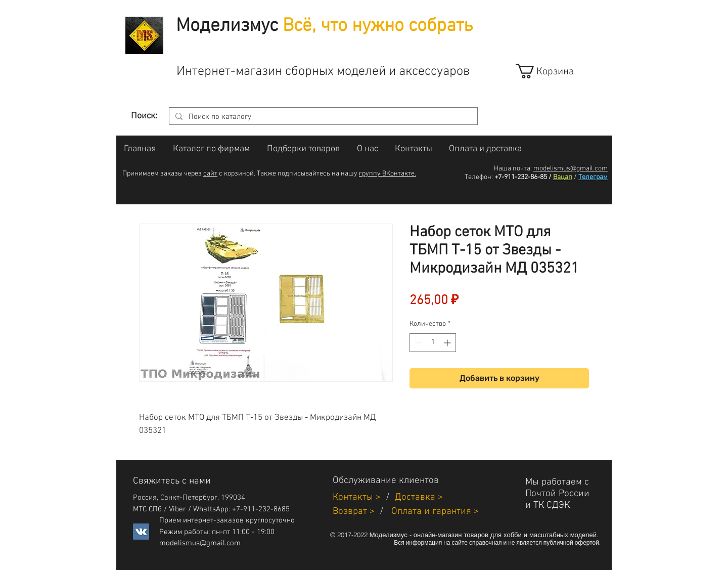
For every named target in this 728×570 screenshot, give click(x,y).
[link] (554, 71)
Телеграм (593, 177)
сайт (210, 174)
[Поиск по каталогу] (322, 117)
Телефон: (479, 177)
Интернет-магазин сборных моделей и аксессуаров (323, 72)
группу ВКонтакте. (388, 174)
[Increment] (448, 343)
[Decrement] (417, 343)
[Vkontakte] (141, 532)
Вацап (563, 177)
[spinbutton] (433, 343)
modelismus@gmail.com (571, 169)
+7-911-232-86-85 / (523, 177)
